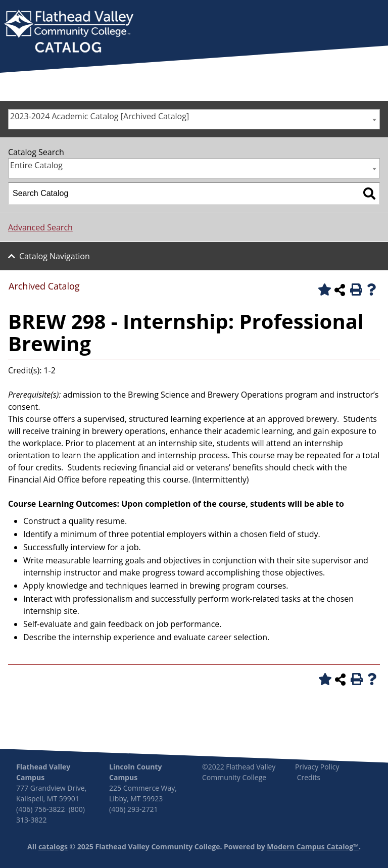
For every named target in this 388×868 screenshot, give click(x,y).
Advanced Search (40, 227)
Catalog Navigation (55, 256)
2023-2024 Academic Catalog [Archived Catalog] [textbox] (100, 116)
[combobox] (194, 119)
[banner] (69, 32)
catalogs (53, 847)
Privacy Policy (317, 767)
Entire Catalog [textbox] (36, 165)
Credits (309, 777)
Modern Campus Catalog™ (313, 847)
